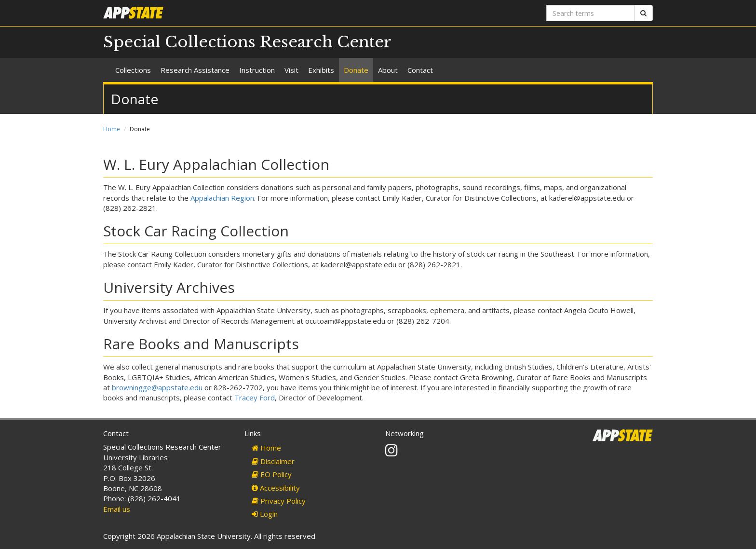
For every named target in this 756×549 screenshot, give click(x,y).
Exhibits (321, 70)
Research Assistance (195, 70)
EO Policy (272, 474)
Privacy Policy (279, 501)
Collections (133, 70)
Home (112, 129)
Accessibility (276, 488)
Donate (356, 70)
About (388, 70)
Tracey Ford (255, 398)
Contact (420, 70)
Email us (117, 509)
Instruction (257, 70)
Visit (291, 70)
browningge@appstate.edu (157, 387)
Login (265, 514)
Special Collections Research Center (247, 42)
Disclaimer (273, 461)
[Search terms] (590, 13)
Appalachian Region (222, 198)
